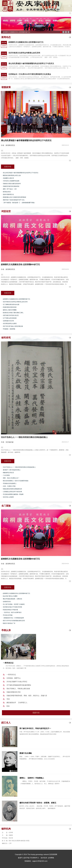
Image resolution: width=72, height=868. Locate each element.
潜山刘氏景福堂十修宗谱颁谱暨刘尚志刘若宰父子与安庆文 (31, 64)
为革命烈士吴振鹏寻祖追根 (11, 181)
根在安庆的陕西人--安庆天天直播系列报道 (16, 481)
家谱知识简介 (7, 192)
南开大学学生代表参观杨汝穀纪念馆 (14, 621)
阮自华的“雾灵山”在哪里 (10, 596)
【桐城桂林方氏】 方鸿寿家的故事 (13, 618)
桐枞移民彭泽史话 (8, 473)
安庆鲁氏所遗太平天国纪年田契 (12, 607)
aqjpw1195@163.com (40, 861)
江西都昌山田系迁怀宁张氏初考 (12, 492)
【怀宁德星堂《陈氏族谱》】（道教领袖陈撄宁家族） (19, 203)
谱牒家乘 (6, 87)
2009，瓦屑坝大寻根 (9, 486)
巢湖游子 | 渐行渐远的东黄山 (12, 470)
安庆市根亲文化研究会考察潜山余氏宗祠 (24, 53)
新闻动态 (6, 37)
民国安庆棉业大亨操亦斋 (10, 610)
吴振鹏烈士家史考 (8, 178)
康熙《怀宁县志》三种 (10, 189)
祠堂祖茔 (6, 211)
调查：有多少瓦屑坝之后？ (11, 478)
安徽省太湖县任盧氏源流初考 (12, 184)
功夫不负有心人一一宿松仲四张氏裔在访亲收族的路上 (19, 467)
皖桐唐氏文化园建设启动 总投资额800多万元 (26, 42)
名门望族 (6, 506)
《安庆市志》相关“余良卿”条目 (12, 612)
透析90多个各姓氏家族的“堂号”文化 (14, 200)
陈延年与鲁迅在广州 (9, 623)
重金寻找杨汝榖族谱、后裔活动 (12, 599)
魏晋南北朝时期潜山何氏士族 (12, 175)
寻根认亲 (6, 630)
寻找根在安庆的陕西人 (10, 483)
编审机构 (6, 829)
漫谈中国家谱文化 (8, 194)
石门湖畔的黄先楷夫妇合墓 (11, 304)
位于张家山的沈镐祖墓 (10, 318)
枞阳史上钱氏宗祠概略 (10, 310)
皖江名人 (6, 723)
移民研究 (6, 338)
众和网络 (51, 858)
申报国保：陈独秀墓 (9, 329)
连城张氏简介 (7, 602)
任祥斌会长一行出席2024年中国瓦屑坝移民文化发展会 (30, 74)
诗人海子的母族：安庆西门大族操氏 (14, 604)
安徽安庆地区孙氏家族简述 (11, 186)
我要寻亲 (36, 713)
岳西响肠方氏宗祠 (8, 321)
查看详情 (8, 167)
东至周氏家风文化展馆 (10, 323)
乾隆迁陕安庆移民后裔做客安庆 (12, 489)
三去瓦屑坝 (6, 475)
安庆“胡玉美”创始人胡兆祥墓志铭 (13, 326)
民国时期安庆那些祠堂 (10, 307)
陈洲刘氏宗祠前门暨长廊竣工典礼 (13, 313)
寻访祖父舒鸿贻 (8, 615)
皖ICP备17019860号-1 (31, 858)
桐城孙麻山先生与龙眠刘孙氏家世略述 (15, 197)
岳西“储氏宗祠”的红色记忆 (11, 315)
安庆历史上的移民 (8, 497)
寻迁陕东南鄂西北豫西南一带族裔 (13, 494)
